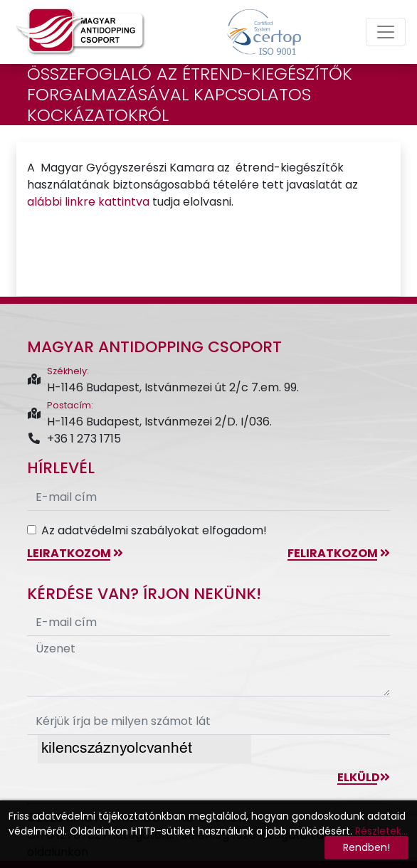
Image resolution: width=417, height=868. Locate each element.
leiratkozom (75, 553)
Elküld (364, 777)
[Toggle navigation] (386, 32)
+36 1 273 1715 (74, 439)
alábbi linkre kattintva (88, 202)
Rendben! (366, 847)
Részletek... (381, 831)
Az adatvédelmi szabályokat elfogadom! (154, 530)
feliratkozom (339, 553)
